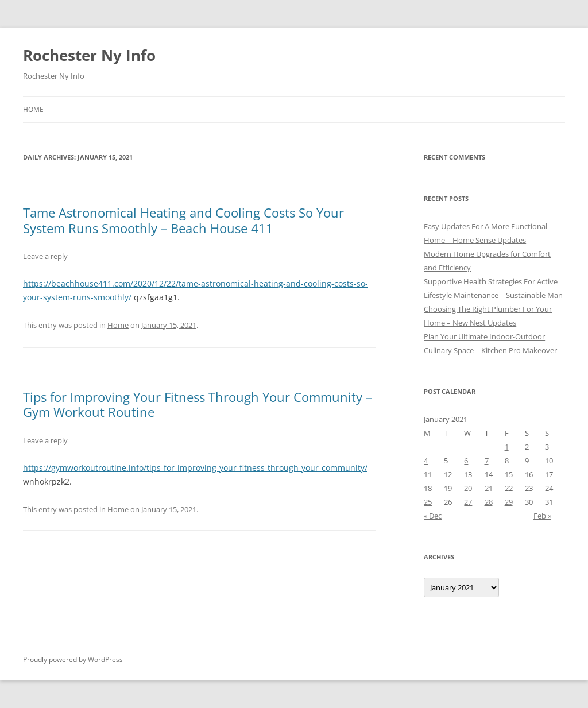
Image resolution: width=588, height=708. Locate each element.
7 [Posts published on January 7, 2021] (487, 461)
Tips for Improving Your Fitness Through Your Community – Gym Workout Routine (198, 404)
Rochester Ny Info (89, 55)
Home (33, 109)
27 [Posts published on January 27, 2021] (468, 502)
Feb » (542, 516)
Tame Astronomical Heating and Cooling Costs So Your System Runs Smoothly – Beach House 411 (183, 220)
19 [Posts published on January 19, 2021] (448, 488)
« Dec (433, 516)
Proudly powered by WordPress (73, 659)
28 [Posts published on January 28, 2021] (489, 502)
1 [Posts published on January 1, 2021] (507, 447)
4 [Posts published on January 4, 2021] (426, 461)
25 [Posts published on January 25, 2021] (428, 502)
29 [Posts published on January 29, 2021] (509, 502)
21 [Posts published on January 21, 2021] (489, 488)
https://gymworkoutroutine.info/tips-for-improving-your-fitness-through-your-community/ (195, 468)
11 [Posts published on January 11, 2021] (428, 474)
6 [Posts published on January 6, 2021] (466, 461)
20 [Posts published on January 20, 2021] (468, 488)
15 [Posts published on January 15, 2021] (509, 474)
